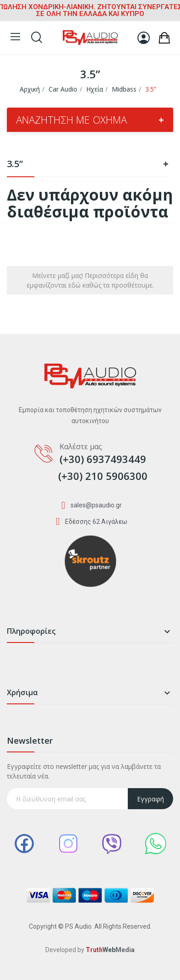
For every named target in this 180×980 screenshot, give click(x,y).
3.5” (88, 165)
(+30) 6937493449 (103, 459)
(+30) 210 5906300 (103, 476)
